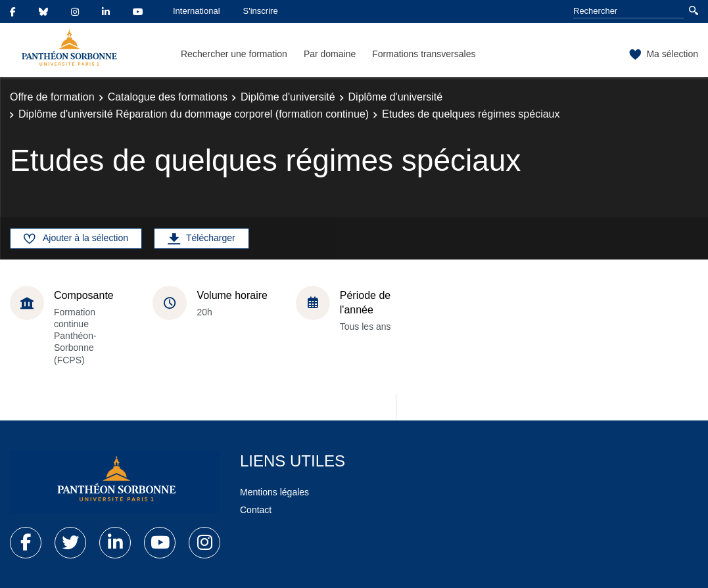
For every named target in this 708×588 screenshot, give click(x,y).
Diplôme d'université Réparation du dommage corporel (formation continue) (194, 114)
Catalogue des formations (168, 97)
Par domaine (330, 54)
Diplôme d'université (288, 97)
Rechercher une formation (234, 54)
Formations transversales (424, 54)
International (197, 11)
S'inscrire (261, 11)
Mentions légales (274, 492)
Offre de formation (52, 97)
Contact (256, 510)
